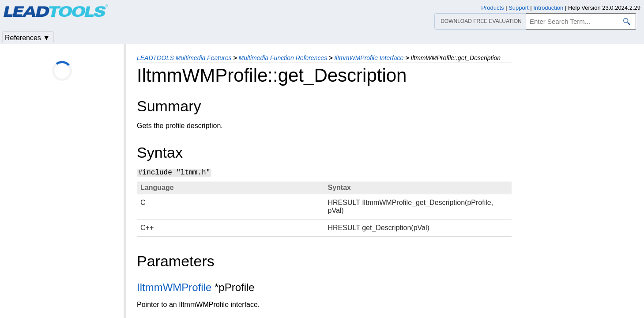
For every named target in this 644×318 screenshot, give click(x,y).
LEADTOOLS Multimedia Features (184, 58)
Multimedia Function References (283, 58)
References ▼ (27, 38)
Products (492, 8)
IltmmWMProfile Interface (369, 58)
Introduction (548, 8)
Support (519, 8)
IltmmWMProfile (174, 287)
